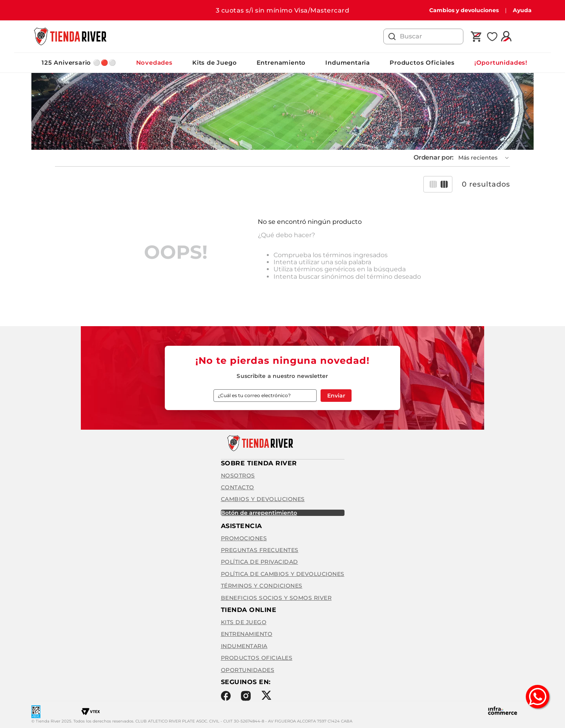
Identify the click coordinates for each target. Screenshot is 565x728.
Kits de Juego (215, 63)
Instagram (246, 696)
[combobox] (423, 36)
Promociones (244, 538)
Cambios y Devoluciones (263, 499)
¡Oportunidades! (501, 63)
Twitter (266, 695)
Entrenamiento (281, 63)
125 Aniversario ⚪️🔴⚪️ (79, 63)
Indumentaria (348, 63)
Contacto (238, 487)
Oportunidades (248, 670)
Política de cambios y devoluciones (283, 574)
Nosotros (238, 476)
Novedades (154, 63)
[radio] (433, 184)
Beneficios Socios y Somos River (276, 598)
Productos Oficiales (422, 63)
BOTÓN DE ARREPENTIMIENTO (259, 513)
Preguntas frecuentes (260, 550)
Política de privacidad (260, 562)
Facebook (226, 696)
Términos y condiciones (262, 586)
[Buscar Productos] (392, 36)
